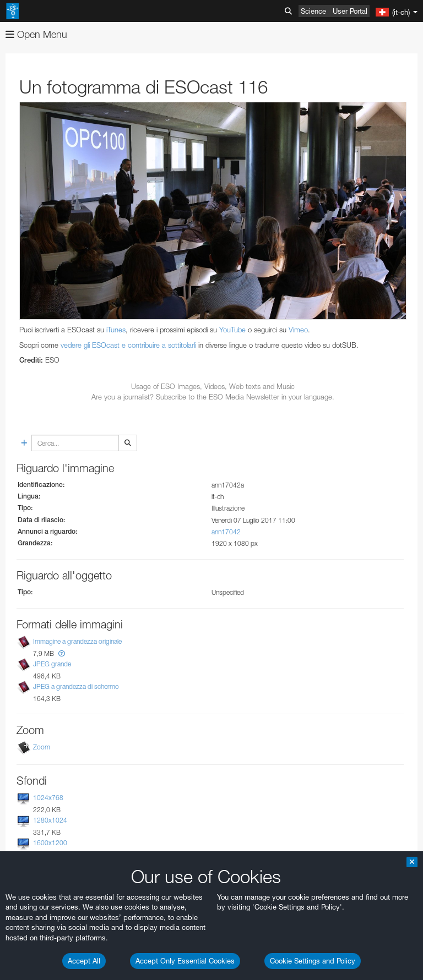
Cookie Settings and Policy (313, 961)
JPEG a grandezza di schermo (76, 686)
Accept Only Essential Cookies (185, 961)
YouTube (232, 330)
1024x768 (48, 798)
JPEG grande (52, 664)
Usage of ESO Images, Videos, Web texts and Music (213, 386)
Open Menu (36, 34)
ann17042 (226, 532)
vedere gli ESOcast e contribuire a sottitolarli (128, 345)
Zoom (42, 747)
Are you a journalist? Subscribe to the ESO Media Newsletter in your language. (213, 397)
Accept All (84, 961)
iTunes (116, 330)
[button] (62, 653)
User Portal (350, 11)
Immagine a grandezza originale (77, 641)
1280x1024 (50, 820)
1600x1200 (50, 843)
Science (313, 11)
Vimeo (298, 330)
